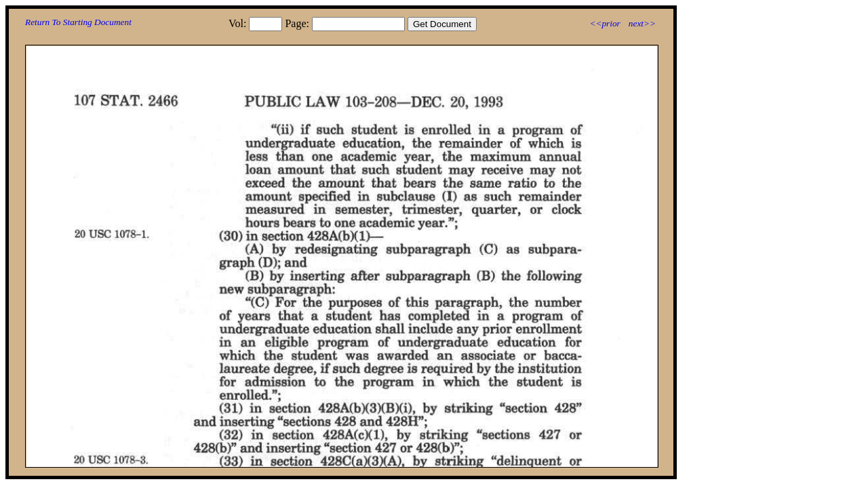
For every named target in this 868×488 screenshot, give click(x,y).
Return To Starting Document (78, 22)
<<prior (605, 23)
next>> (642, 23)
